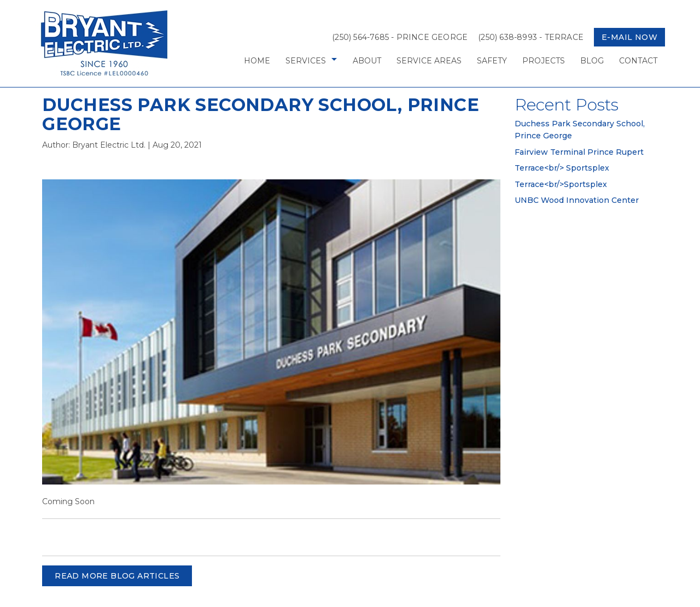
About (367, 61)
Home (257, 61)
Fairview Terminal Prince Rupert (579, 152)
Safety (492, 61)
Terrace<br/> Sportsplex (562, 168)
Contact (638, 61)
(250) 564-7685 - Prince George (400, 37)
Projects (544, 61)
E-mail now (629, 37)
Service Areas (429, 61)
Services (306, 61)
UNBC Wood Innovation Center (577, 200)
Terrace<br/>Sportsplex (561, 184)
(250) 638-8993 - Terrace (531, 37)
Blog (592, 61)
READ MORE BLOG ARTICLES (117, 576)
